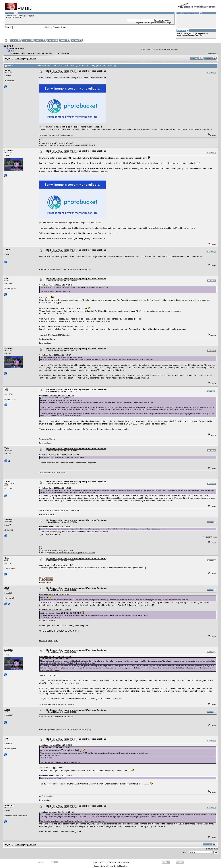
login (25, 16)
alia (6, 278)
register (31, 16)
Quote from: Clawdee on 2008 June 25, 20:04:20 (57, 812)
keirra (7, 249)
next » (215, 54)
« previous (209, 54)
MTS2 (47, 511)
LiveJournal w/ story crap (48, 515)
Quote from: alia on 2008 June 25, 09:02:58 (55, 488)
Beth (7, 558)
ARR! (14, 51)
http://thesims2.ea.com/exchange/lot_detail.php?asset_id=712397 (72, 223)
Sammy (8, 70)
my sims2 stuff (46, 473)
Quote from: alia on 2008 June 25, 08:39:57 (55, 355)
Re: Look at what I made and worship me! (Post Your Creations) (76, 71)
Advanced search (60, 27)
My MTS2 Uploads (46, 641)
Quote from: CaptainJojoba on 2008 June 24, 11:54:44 (59, 455)
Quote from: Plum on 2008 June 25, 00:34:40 (56, 285)
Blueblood (9, 805)
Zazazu (8, 481)
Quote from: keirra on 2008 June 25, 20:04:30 (56, 776)
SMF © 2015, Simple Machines (119, 862)
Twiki (7, 448)
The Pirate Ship (16, 48)
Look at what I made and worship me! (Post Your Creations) (41, 53)
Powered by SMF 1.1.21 (99, 862)
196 (21, 58)
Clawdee (9, 150)
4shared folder (58, 511)
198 (30, 58)
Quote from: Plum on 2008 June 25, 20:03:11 (56, 745)
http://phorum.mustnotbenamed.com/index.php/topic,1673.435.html (72, 145)
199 (34, 58)
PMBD (10, 46)
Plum (7, 588)
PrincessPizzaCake (195, 35)
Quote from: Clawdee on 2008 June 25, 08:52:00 (57, 396)
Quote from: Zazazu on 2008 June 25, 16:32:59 (56, 656)
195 (17, 58)
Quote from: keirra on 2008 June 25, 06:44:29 (56, 526)
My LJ (56, 641)
